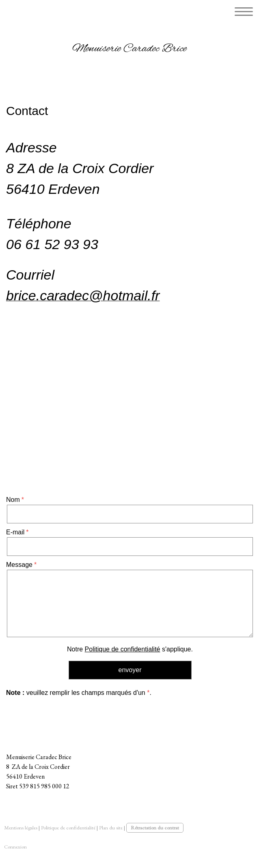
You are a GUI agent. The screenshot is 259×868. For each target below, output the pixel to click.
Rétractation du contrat (155, 828)
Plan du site (111, 828)
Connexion (15, 847)
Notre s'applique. (130, 649)
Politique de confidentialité (123, 649)
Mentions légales (21, 828)
